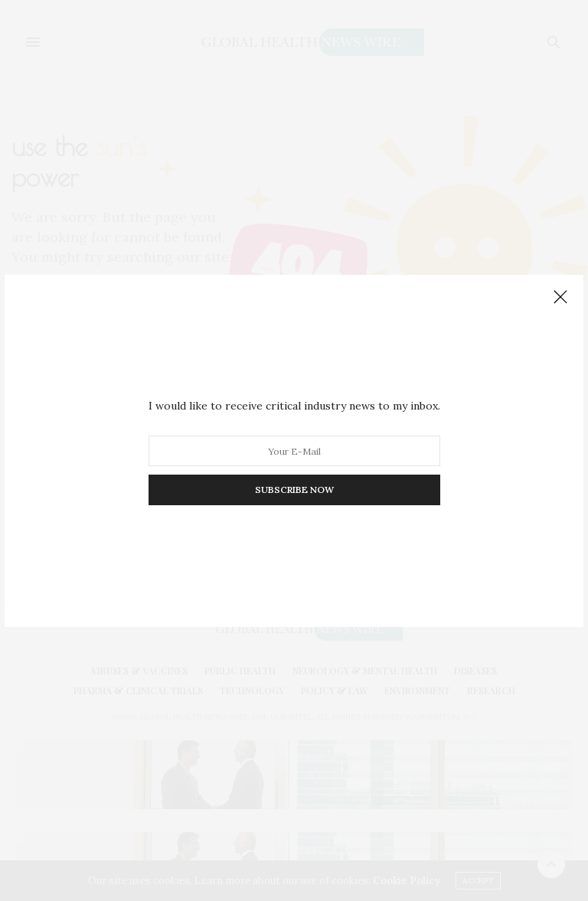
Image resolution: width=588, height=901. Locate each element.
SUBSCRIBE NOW (294, 490)
